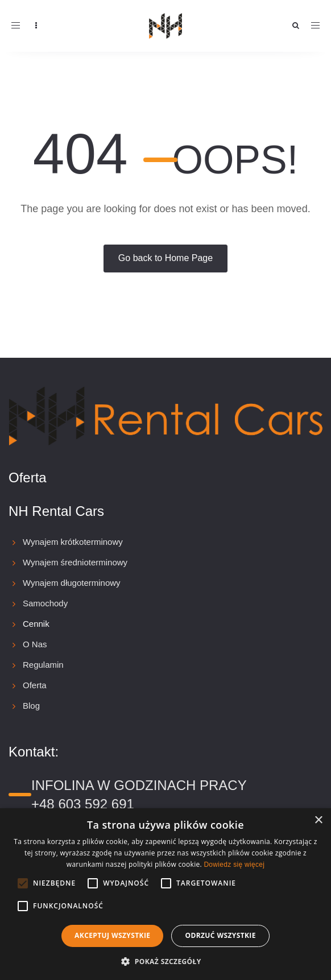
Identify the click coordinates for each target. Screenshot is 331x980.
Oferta (35, 685)
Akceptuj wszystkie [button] (112, 935)
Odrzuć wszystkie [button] (220, 935)
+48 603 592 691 (83, 804)
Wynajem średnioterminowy (75, 562)
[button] (165, 961)
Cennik (36, 624)
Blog (31, 706)
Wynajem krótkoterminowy (73, 542)
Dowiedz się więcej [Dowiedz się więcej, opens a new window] (234, 865)
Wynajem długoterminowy (72, 583)
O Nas (35, 644)
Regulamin (43, 665)
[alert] (165, 894)
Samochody (45, 603)
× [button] (318, 820)
